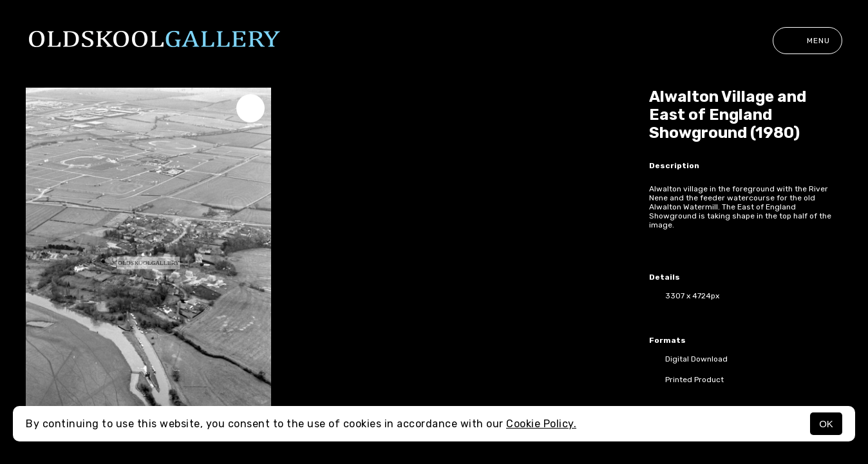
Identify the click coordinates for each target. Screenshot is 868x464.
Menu (807, 41)
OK (826, 424)
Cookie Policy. (541, 424)
